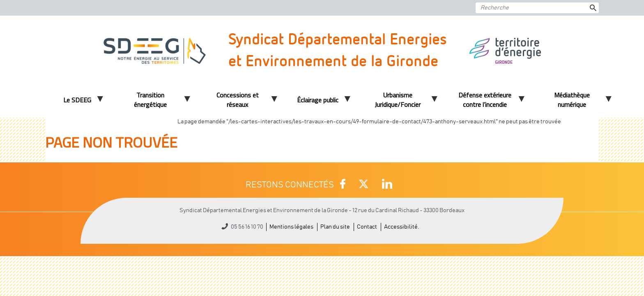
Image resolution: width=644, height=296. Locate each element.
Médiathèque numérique (572, 100)
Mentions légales (291, 227)
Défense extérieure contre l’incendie (485, 100)
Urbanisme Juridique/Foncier (398, 100)
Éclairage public (318, 100)
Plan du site (335, 227)
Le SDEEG (77, 100)
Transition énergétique (150, 100)
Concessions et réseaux (238, 100)
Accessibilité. (401, 227)
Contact (367, 227)
